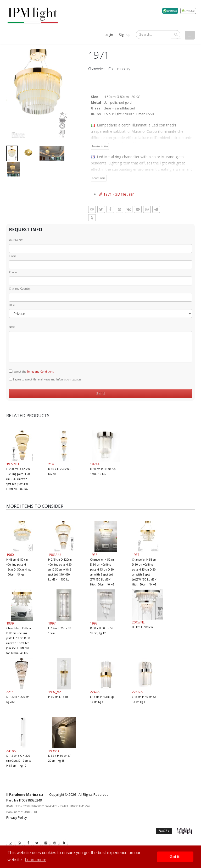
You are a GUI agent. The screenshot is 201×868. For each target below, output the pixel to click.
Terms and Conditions (40, 372)
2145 (52, 464)
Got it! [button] (175, 857)
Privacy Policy (16, 818)
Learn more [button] (36, 860)
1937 (136, 555)
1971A (95, 464)
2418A (11, 751)
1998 (94, 623)
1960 (10, 555)
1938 (94, 555)
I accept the (31, 371)
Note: (12, 327)
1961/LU (54, 555)
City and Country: (20, 289)
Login (109, 35)
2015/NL (138, 622)
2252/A (137, 692)
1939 (10, 623)
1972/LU (13, 464)
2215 (10, 692)
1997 (52, 623)
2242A (95, 692)
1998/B (54, 751)
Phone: (13, 272)
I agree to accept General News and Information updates (45, 379)
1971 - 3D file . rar (116, 194)
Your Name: (16, 240)
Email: (13, 256)
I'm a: (12, 305)
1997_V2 (55, 692)
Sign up (125, 35)
